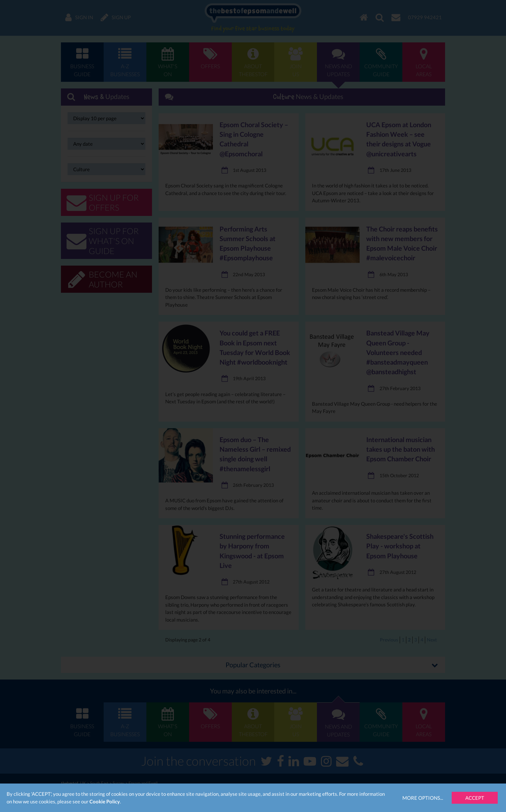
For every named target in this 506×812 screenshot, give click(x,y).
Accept (475, 798)
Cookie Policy (105, 801)
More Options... (423, 798)
